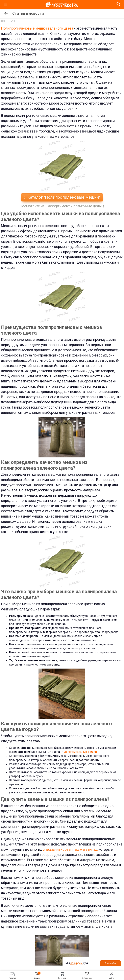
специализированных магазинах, (70, 849)
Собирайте (110, 963)
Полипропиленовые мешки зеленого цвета (37, 28)
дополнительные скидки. (81, 752)
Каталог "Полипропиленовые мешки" (62, 197)
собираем (76, 963)
